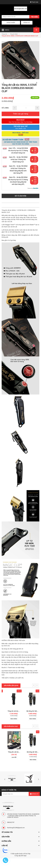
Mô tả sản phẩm (21, 206)
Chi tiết (11, 767)
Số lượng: (5, 117)
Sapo (25, 865)
